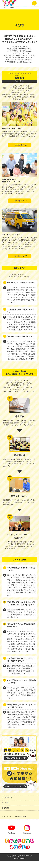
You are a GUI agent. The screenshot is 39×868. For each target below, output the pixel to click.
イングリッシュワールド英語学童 (14, 816)
